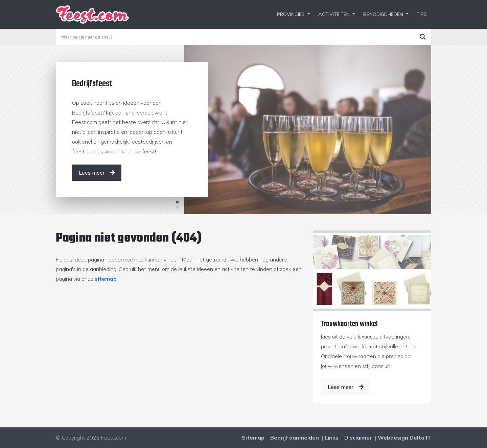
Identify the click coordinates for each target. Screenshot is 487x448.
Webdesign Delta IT (404, 438)
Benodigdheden (383, 14)
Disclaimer (358, 438)
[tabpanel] (243, 129)
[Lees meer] (97, 173)
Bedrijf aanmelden (295, 438)
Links (332, 438)
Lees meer (346, 387)
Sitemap (253, 438)
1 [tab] (177, 202)
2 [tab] (177, 207)
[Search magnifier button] (423, 37)
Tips (422, 14)
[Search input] (237, 37)
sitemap (106, 279)
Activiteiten (334, 14)
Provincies (291, 14)
